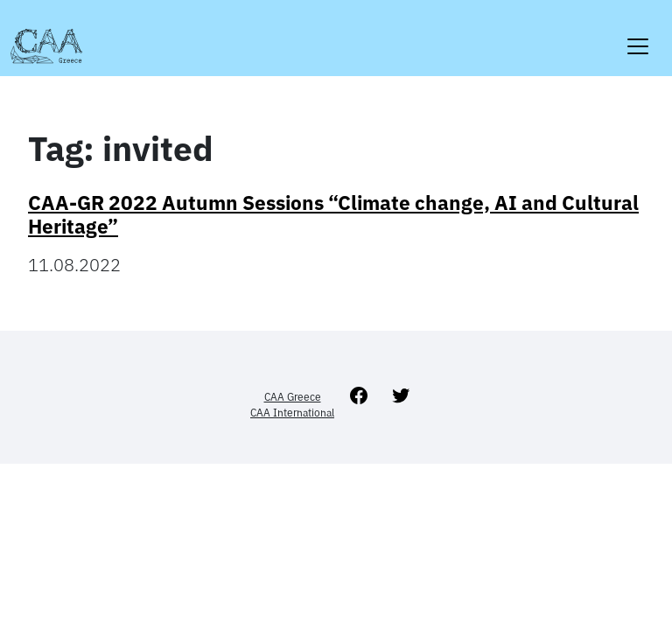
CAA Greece (293, 397)
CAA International (292, 413)
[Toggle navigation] (638, 35)
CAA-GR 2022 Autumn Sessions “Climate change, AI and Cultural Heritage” (333, 214)
